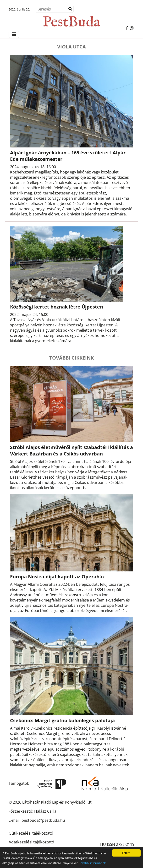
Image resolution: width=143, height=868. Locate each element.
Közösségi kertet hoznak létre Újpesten (57, 307)
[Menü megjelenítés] (14, 34)
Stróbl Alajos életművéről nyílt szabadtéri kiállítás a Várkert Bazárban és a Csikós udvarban (71, 450)
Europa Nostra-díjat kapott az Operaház (57, 577)
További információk (92, 863)
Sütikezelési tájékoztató (31, 833)
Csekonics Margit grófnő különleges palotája (62, 720)
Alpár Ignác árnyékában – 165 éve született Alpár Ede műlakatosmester (68, 156)
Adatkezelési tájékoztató (31, 842)
